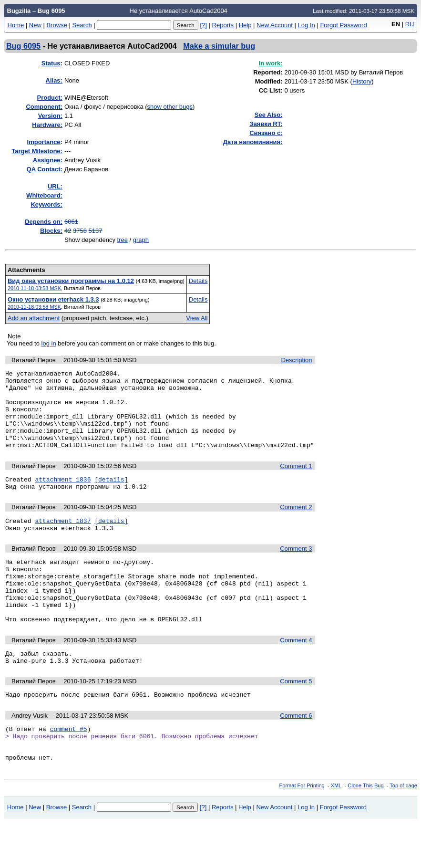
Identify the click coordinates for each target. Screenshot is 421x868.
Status (51, 63)
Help (245, 25)
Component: (44, 107)
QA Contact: (45, 169)
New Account (275, 25)
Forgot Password (343, 25)
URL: (55, 186)
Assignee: (48, 160)
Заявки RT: (266, 124)
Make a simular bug (219, 46)
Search (82, 25)
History (362, 81)
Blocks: (51, 231)
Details (198, 281)
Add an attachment (34, 318)
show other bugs (170, 107)
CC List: (271, 90)
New (35, 25)
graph (141, 240)
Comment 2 (296, 526)
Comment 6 (296, 754)
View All (197, 318)
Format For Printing (302, 831)
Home (16, 25)
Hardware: (47, 125)
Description (296, 360)
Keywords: (46, 204)
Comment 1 (296, 482)
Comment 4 (296, 675)
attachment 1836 (63, 496)
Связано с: (266, 133)
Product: (49, 98)
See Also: (269, 115)
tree (123, 240)
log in (49, 343)
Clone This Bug (365, 831)
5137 (96, 231)
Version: (50, 116)
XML (336, 831)
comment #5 (69, 769)
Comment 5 (296, 718)
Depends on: (44, 222)
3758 (80, 231)
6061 (71, 222)
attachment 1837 (63, 541)
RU (410, 24)
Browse (56, 25)
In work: (271, 63)
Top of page (403, 831)
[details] (111, 496)
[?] (203, 25)
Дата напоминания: (253, 142)
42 (68, 231)
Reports (223, 25)
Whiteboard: (44, 195)
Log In (307, 25)
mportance (44, 142)
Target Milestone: (37, 151)
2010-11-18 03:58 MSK (34, 288)
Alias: (54, 80)
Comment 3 (296, 570)
